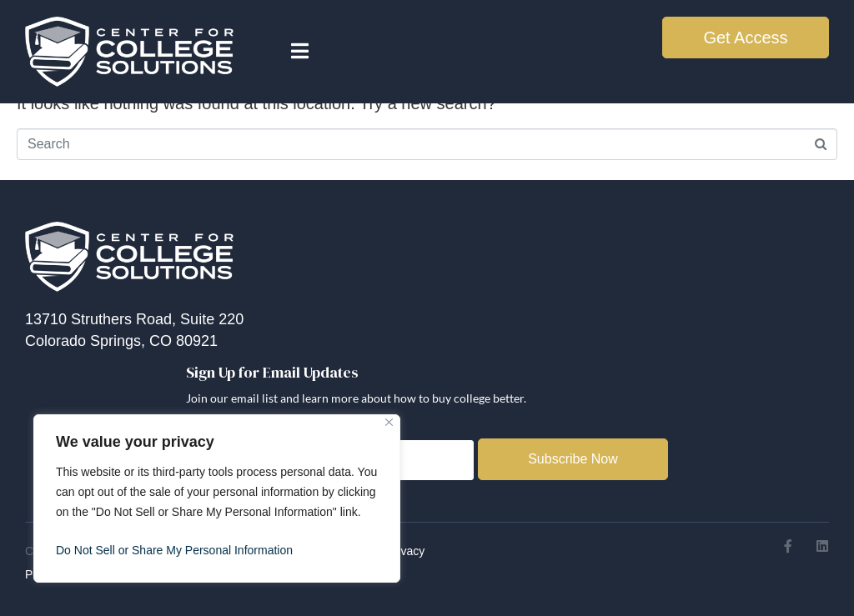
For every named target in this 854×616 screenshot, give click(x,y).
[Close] (389, 422)
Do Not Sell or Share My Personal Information (174, 550)
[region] (217, 498)
